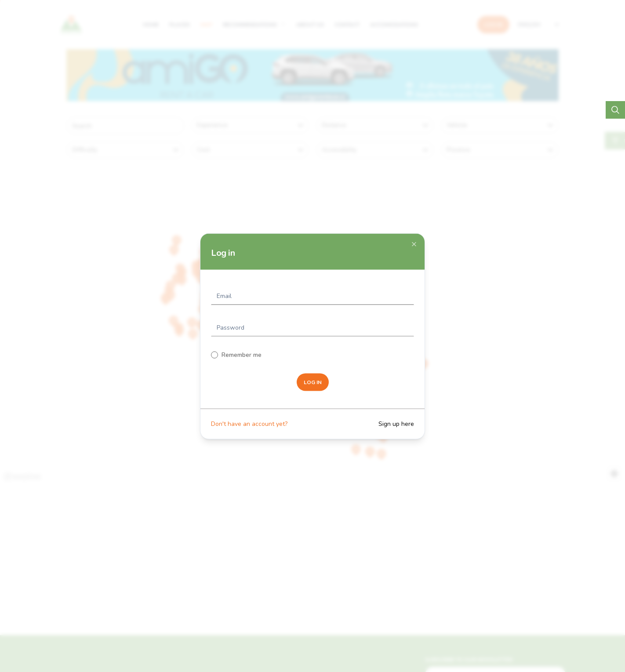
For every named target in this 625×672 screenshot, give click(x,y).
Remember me (242, 354)
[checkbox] (214, 355)
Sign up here (396, 423)
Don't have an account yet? (249, 423)
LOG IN (313, 382)
